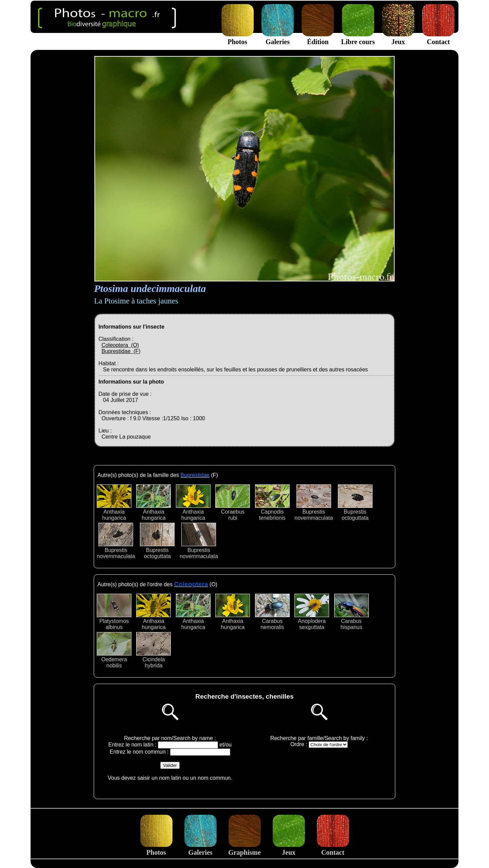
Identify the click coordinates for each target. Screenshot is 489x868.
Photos (238, 38)
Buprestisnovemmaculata (314, 503)
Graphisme (244, 848)
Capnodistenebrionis (272, 503)
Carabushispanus (351, 612)
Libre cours (358, 38)
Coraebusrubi (233, 503)
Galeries (278, 38)
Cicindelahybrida (153, 650)
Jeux (398, 38)
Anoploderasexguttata (312, 612)
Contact (438, 38)
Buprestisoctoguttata (355, 503)
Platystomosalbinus (114, 612)
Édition (318, 38)
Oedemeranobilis (114, 650)
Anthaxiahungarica (114, 503)
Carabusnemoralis (272, 612)
